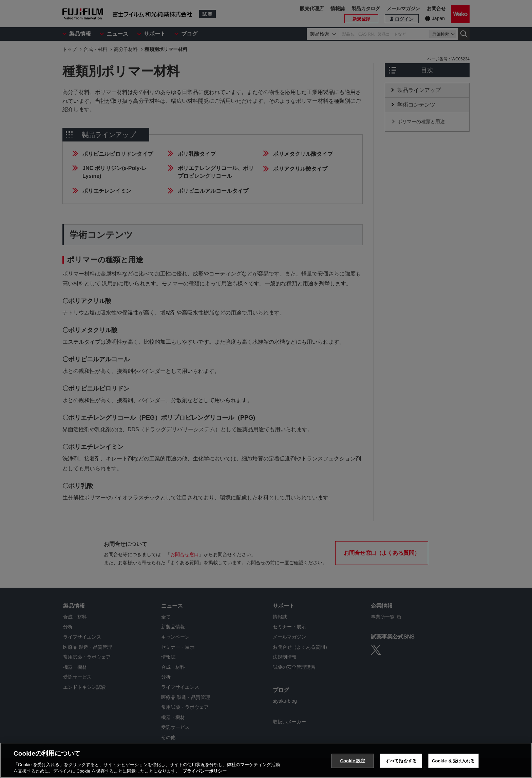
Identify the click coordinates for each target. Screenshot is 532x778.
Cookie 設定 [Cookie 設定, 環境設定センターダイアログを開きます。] (353, 762)
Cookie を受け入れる (453, 762)
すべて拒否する (401, 762)
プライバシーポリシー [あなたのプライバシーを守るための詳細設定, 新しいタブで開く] (205, 772)
